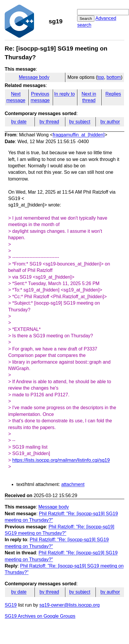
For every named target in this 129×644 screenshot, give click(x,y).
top (101, 77)
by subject (80, 122)
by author (110, 122)
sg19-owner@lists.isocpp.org (69, 605)
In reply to (64, 94)
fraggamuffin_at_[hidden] (79, 135)
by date (19, 122)
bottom (114, 77)
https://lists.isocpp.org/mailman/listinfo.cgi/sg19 (61, 460)
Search (86, 19)
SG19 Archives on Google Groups (40, 616)
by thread (49, 122)
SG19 (11, 605)
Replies (113, 94)
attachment (73, 484)
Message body (34, 77)
